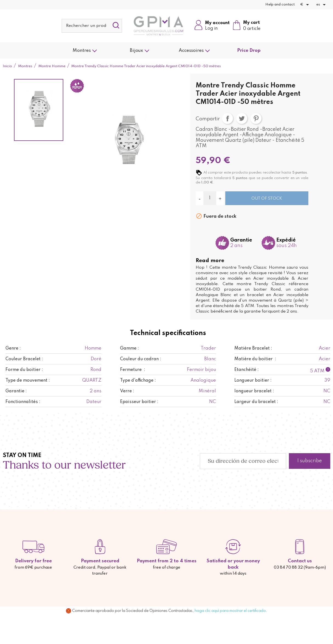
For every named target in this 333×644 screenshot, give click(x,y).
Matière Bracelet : (253, 348)
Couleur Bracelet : (24, 359)
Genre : (13, 348)
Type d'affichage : (138, 381)
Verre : (127, 391)
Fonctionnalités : (23, 402)
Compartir (227, 118)
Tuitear (242, 118)
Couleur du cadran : (141, 359)
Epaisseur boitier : (139, 402)
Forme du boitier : (24, 370)
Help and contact (280, 5)
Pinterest (256, 118)
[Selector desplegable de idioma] (322, 5)
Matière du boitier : (255, 359)
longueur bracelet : (254, 391)
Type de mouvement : (28, 381)
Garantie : (16, 391)
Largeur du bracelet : (256, 402)
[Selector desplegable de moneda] (305, 5)
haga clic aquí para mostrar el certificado (230, 611)
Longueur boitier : (253, 381)
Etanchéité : (247, 370)
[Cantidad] (210, 198)
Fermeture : (133, 370)
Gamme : (129, 348)
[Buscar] (92, 26)
